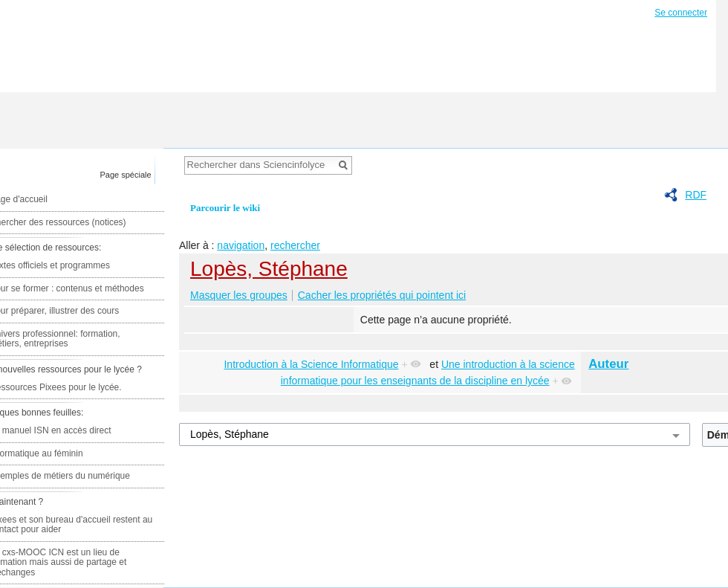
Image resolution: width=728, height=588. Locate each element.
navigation (241, 245)
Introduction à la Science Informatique (311, 364)
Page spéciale (126, 175)
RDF (696, 195)
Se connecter (681, 13)
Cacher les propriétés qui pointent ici (382, 295)
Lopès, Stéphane (269, 269)
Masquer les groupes (239, 295)
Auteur (608, 364)
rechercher (295, 245)
